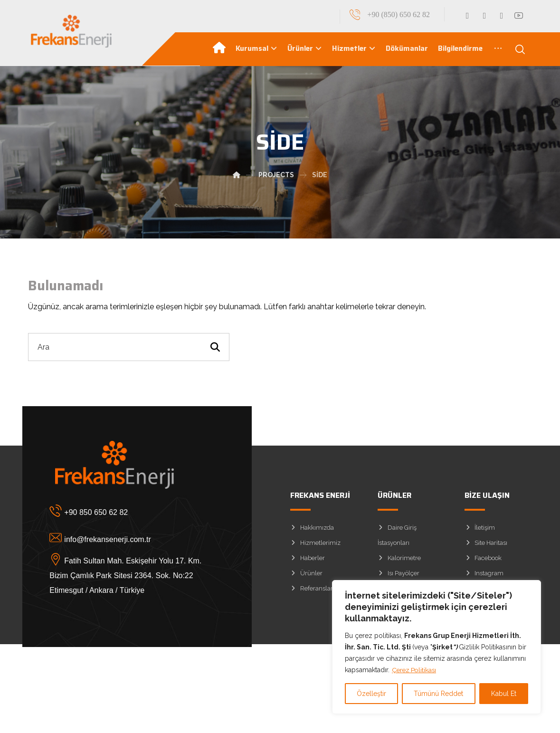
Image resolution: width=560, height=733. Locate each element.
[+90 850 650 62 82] (130, 513)
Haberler (308, 560)
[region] (437, 647)
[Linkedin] (484, 16)
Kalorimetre (399, 560)
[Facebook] (467, 16)
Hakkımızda (312, 530)
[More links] (498, 50)
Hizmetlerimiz (315, 545)
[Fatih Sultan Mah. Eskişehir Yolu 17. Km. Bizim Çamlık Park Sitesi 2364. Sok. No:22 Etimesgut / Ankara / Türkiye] (130, 567)
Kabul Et (504, 694)
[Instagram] (502, 16)
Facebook (483, 560)
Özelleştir (371, 694)
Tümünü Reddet (438, 694)
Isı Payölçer (399, 576)
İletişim (480, 530)
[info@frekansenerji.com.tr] (130, 540)
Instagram (484, 576)
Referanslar (312, 591)
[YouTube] (519, 16)
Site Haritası (486, 545)
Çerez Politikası (415, 670)
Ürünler (306, 576)
